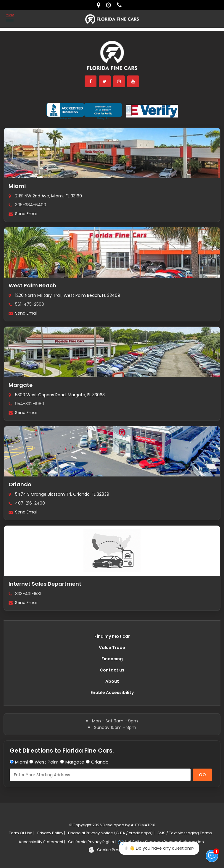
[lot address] (100, 5)
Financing (112, 659)
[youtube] (133, 81)
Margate (21, 385)
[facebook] (91, 81)
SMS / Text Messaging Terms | (186, 833)
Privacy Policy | (51, 833)
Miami (17, 186)
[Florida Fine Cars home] (112, 58)
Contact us (112, 670)
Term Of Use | (22, 833)
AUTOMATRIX (142, 825)
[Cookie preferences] (112, 850)
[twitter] (105, 81)
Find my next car (112, 636)
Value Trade (112, 648)
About (112, 681)
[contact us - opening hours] (110, 5)
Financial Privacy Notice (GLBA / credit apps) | (111, 833)
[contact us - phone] (121, 5)
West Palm (47, 762)
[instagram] (119, 81)
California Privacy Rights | (92, 842)
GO (202, 775)
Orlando (20, 484)
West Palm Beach (32, 285)
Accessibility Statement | (42, 842)
